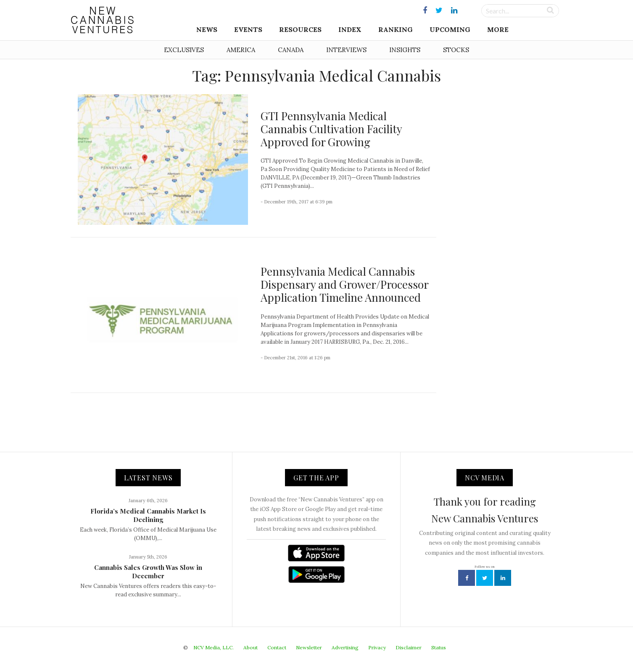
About (251, 647)
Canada (291, 50)
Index (350, 29)
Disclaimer (409, 647)
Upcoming (450, 29)
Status (439, 647)
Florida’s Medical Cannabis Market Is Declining (148, 515)
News (207, 29)
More (498, 29)
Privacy (377, 647)
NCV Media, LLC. (214, 647)
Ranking (396, 29)
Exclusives (184, 50)
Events (248, 29)
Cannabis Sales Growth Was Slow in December (148, 572)
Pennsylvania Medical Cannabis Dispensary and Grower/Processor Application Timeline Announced (344, 284)
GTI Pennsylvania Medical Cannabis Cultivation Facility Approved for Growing (331, 129)
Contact (277, 647)
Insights (405, 50)
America (241, 50)
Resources (300, 29)
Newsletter (309, 647)
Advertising (345, 647)
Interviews (346, 50)
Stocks (456, 50)
